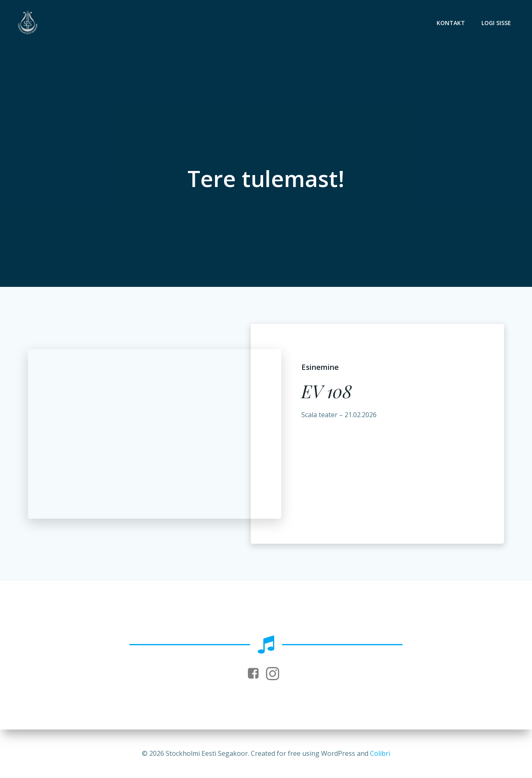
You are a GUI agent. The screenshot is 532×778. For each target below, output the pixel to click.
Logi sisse (496, 23)
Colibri (380, 753)
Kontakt (451, 23)
